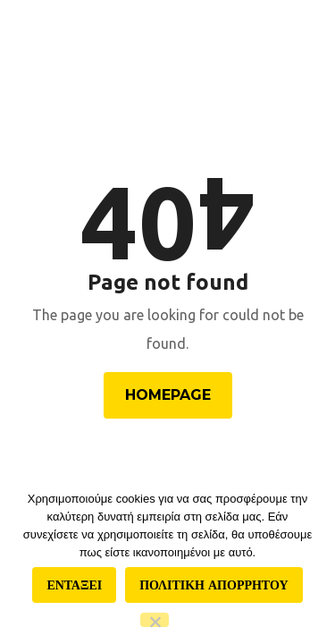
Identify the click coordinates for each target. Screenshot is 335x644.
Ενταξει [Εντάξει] (74, 585)
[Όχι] (155, 620)
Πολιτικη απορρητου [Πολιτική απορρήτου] (214, 585)
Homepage (168, 395)
